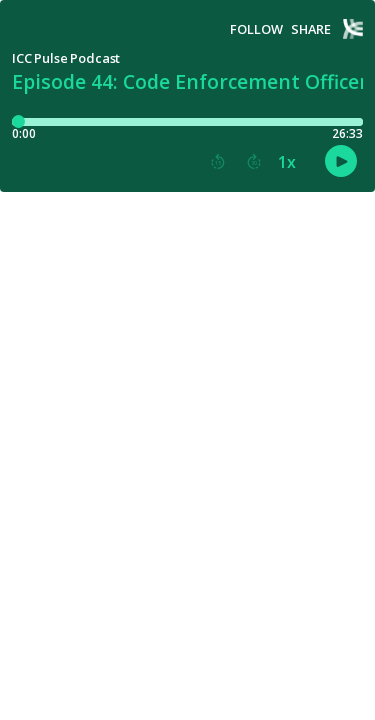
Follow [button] (256, 29)
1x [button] (287, 162)
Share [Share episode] (311, 29)
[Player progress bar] (187, 122)
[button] (218, 162)
